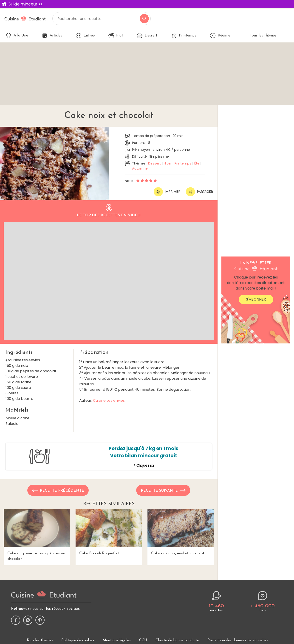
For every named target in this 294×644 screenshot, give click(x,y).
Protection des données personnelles (238, 640)
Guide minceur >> (25, 4)
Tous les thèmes (260, 36)
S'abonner (256, 299)
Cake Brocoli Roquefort (109, 532)
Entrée (85, 36)
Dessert (147, 36)
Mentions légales (117, 640)
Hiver (168, 163)
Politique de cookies (78, 640)
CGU (143, 640)
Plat (116, 36)
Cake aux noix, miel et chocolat (181, 532)
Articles (52, 36)
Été (197, 163)
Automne (140, 168)
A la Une (17, 36)
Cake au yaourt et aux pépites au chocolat (37, 535)
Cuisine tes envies (109, 400)
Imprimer (167, 192)
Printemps (184, 36)
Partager (199, 192)
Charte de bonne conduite (177, 640)
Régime (220, 36)
